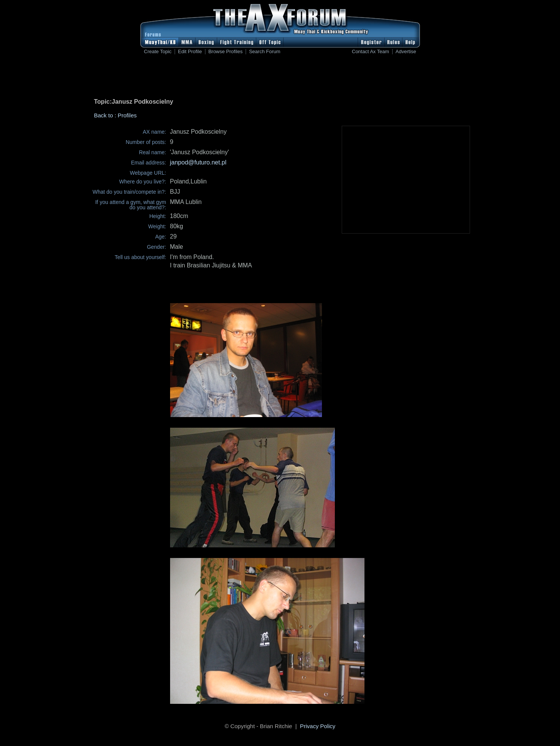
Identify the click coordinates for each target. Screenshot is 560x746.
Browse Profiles (226, 52)
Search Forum (265, 52)
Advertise (406, 52)
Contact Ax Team (371, 52)
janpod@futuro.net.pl (198, 162)
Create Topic (158, 52)
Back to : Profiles (116, 115)
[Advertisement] (280, 78)
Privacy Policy (318, 726)
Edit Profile (190, 52)
